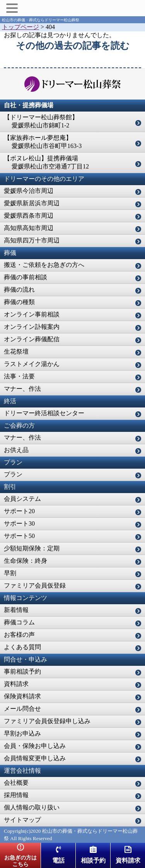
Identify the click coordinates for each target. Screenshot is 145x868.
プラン (13, 474)
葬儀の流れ (19, 290)
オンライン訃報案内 (32, 327)
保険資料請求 (22, 696)
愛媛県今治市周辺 (29, 191)
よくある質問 (22, 647)
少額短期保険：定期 (32, 548)
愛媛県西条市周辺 (29, 216)
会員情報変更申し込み (35, 758)
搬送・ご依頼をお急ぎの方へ (44, 265)
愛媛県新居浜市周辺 (32, 203)
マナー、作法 (22, 389)
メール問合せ (22, 709)
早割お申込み (22, 733)
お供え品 (16, 450)
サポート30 (19, 523)
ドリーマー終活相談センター (44, 413)
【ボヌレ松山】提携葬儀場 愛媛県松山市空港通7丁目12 (46, 162)
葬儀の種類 (19, 302)
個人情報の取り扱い (32, 807)
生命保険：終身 (26, 561)
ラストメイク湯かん (32, 364)
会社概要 (16, 783)
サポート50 (19, 536)
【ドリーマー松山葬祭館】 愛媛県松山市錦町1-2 (41, 121)
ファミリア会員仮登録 (35, 585)
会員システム (22, 499)
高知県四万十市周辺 (32, 240)
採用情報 (16, 795)
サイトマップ (22, 820)
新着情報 (16, 610)
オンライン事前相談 (32, 314)
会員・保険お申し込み (35, 746)
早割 (10, 573)
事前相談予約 (22, 671)
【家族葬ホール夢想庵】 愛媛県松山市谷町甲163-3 (43, 142)
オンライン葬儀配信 (32, 339)
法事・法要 (19, 376)
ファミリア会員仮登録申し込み (47, 721)
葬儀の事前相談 (26, 277)
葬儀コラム (19, 622)
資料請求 (16, 684)
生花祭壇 (16, 351)
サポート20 (19, 511)
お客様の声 (19, 635)
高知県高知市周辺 (29, 228)
